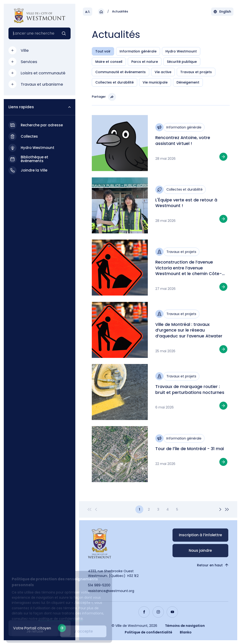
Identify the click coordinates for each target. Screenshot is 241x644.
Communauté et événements (120, 73)
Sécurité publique (182, 62)
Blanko (186, 632)
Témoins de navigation (185, 626)
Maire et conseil (109, 62)
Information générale (138, 52)
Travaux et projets (196, 73)
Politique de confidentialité (149, 632)
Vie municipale (155, 83)
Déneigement (188, 83)
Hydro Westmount (181, 52)
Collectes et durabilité (114, 83)
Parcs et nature (145, 62)
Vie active (163, 73)
